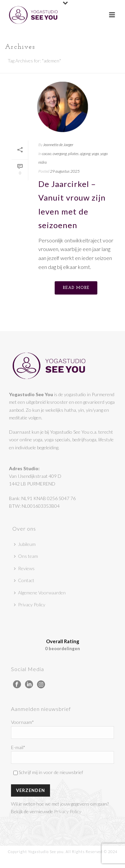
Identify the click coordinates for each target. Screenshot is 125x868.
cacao (47, 154)
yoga (95, 154)
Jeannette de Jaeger (58, 145)
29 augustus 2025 (65, 171)
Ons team (26, 556)
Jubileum (25, 544)
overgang (60, 154)
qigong (85, 154)
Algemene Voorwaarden (40, 593)
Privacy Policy (30, 605)
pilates (73, 154)
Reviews (24, 568)
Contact (24, 580)
